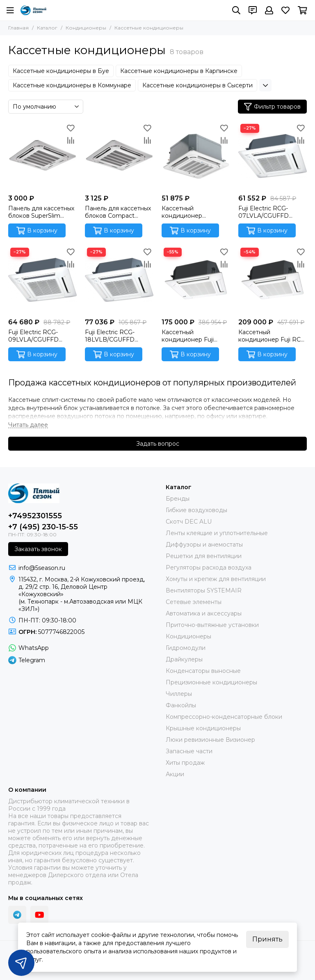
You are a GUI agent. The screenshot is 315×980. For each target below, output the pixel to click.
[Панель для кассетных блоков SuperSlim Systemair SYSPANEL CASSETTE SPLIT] (42, 156)
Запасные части (189, 751)
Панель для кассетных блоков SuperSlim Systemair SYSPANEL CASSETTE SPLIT (41, 212)
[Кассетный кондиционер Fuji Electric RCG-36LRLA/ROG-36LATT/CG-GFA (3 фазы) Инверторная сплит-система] (196, 280)
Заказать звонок (38, 549)
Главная (18, 28)
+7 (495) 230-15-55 (43, 527)
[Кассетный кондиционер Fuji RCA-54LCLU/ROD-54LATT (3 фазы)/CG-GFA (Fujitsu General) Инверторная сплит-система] (273, 280)
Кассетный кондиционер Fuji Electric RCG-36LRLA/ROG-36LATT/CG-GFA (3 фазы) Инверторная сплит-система (191, 336)
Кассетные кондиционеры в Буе (61, 71)
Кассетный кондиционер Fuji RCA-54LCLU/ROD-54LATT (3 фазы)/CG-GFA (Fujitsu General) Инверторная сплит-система (273, 336)
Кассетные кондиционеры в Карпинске (179, 71)
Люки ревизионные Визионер (210, 740)
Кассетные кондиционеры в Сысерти (197, 85)
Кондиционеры (86, 28)
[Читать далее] (28, 425)
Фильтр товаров (272, 107)
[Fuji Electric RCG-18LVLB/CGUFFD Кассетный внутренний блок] (119, 280)
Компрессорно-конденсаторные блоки (224, 717)
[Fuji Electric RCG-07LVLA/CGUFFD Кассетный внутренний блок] (273, 156)
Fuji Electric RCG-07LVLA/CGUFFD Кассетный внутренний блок (264, 212)
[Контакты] (253, 10)
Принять (267, 939)
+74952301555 (35, 516)
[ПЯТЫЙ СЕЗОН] (33, 10)
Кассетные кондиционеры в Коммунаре (72, 85)
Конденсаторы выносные (203, 671)
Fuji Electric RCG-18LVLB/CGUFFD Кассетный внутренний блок (111, 336)
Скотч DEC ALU (189, 522)
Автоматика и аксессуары (204, 613)
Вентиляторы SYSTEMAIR (204, 590)
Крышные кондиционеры (203, 728)
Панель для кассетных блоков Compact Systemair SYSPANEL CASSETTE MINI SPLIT (118, 212)
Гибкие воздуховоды (196, 510)
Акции (175, 774)
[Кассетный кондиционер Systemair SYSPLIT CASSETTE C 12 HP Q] (196, 156)
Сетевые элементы (194, 602)
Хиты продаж (185, 763)
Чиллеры (179, 694)
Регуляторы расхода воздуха (209, 567)
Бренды (178, 499)
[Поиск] (236, 10)
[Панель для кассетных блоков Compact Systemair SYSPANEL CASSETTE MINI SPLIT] (119, 156)
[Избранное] (285, 10)
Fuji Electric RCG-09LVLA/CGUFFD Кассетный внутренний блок (34, 336)
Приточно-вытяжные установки (212, 625)
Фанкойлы (181, 705)
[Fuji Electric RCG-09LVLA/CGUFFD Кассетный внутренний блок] (42, 280)
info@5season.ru (42, 568)
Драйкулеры (184, 659)
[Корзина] (302, 10)
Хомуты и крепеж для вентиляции (216, 579)
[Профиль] (269, 10)
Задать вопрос (158, 444)
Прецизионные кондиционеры (211, 682)
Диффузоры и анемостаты (204, 545)
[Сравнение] (71, 140)
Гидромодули (186, 648)
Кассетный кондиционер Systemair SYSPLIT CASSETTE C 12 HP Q (192, 212)
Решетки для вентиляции (204, 556)
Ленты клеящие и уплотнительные (217, 533)
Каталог (47, 28)
